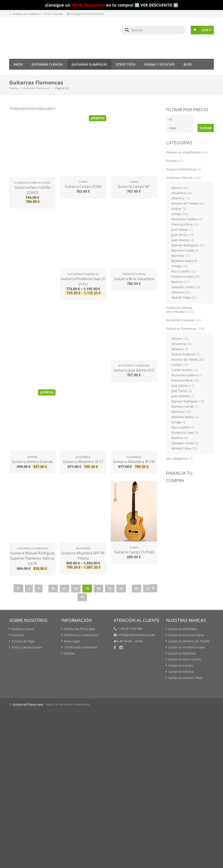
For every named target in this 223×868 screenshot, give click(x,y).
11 (64, 588)
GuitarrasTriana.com (28, 704)
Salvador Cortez (186, 287)
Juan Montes (183, 240)
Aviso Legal (72, 641)
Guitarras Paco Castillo (185, 659)
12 (76, 588)
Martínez (181, 256)
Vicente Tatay (184, 297)
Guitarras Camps (181, 665)
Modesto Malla (184, 261)
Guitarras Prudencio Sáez (187, 647)
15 (110, 588)
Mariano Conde (185, 250)
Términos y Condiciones (81, 635)
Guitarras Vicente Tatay (185, 678)
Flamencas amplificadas (187, 152)
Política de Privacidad (79, 629)
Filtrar (206, 128)
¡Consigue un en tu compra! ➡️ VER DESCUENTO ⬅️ (112, 5)
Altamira (181, 198)
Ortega (179, 266)
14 (98, 588)
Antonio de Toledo (188, 203)
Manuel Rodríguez (188, 245)
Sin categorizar (179, 458)
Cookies (69, 653)
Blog (188, 64)
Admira (180, 188)
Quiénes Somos (23, 629)
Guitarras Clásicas (47, 64)
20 (137, 588)
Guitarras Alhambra (183, 629)
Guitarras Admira (181, 672)
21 (148, 588)
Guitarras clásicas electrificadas (180, 310)
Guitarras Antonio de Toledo (189, 641)
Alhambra (182, 193)
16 (121, 588)
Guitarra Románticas (184, 169)
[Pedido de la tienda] (33, 108)
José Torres (182, 235)
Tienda (14, 88)
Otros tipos (126, 64)
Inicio (18, 64)
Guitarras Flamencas (89, 64)
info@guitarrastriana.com (88, 14)
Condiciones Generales (81, 647)
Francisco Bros (185, 224)
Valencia (181, 292)
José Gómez (182, 230)
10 (53, 588)
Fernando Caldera (187, 219)
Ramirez (180, 282)
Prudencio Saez (186, 277)
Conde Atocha (185, 370)
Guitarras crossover (184, 320)
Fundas (175, 161)
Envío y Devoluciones (27, 647)
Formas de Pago (23, 641)
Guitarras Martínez (182, 653)
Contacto (18, 635)
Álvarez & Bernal (186, 354)
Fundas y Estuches (160, 64)
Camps (179, 214)
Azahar (179, 209)
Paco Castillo (184, 271)
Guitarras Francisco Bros (186, 635)
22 (82, 597)
